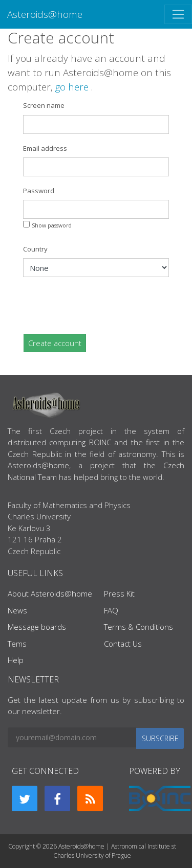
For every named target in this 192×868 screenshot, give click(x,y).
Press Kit (119, 593)
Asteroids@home (45, 14)
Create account (55, 343)
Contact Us (123, 644)
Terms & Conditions (138, 627)
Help (16, 660)
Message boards (37, 627)
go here (73, 87)
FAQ (111, 610)
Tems (17, 644)
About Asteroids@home (50, 593)
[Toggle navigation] (178, 14)
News (17, 610)
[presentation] (101, 305)
